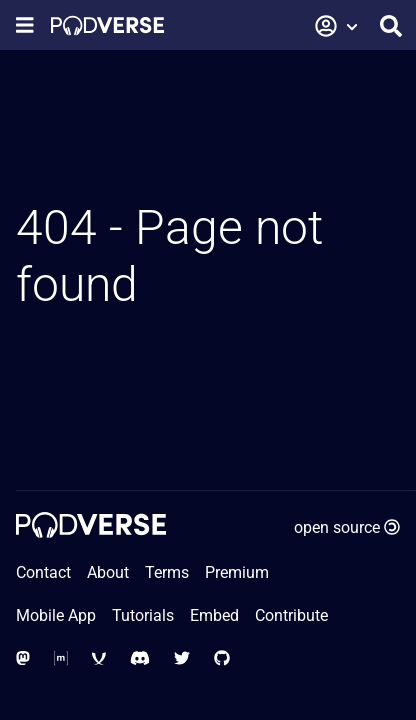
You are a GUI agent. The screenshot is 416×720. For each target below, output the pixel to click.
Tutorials (143, 615)
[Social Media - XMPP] (99, 658)
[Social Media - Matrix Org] (61, 658)
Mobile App (56, 615)
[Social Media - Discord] (140, 658)
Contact (43, 572)
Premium (237, 572)
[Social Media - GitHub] (222, 658)
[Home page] (107, 25)
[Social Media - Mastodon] (23, 658)
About (108, 572)
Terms (167, 572)
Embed (214, 615)
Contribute (291, 615)
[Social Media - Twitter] (182, 658)
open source (347, 527)
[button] (337, 26)
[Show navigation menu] (25, 25)
